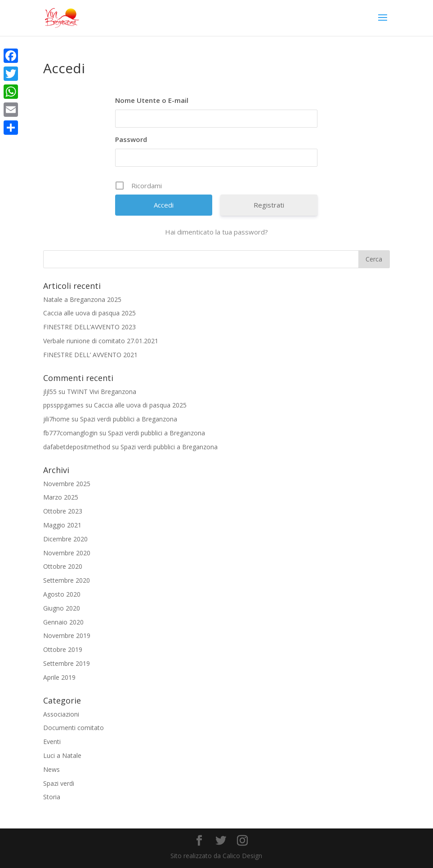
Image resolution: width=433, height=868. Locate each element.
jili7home (56, 419)
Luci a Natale (62, 755)
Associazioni (61, 714)
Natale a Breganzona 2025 (82, 299)
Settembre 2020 (67, 580)
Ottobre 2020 (63, 566)
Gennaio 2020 (63, 622)
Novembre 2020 (67, 553)
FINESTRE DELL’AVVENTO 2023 (89, 327)
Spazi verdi (59, 783)
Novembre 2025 (67, 484)
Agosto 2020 (62, 594)
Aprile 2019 (59, 677)
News (51, 769)
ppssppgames (63, 405)
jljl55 (50, 392)
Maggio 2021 (62, 525)
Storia (52, 797)
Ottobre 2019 (63, 649)
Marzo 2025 (61, 497)
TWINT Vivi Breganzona (102, 392)
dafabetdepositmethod (77, 447)
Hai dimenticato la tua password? (216, 232)
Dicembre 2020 (65, 539)
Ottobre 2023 (63, 511)
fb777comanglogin (70, 433)
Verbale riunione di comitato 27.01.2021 (101, 341)
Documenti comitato (74, 728)
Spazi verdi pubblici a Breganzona (129, 419)
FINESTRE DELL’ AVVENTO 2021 (90, 355)
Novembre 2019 (67, 635)
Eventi (52, 742)
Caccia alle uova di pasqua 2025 (89, 313)
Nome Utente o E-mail (152, 100)
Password (131, 139)
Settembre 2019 (67, 663)
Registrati (269, 205)
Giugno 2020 (62, 608)
